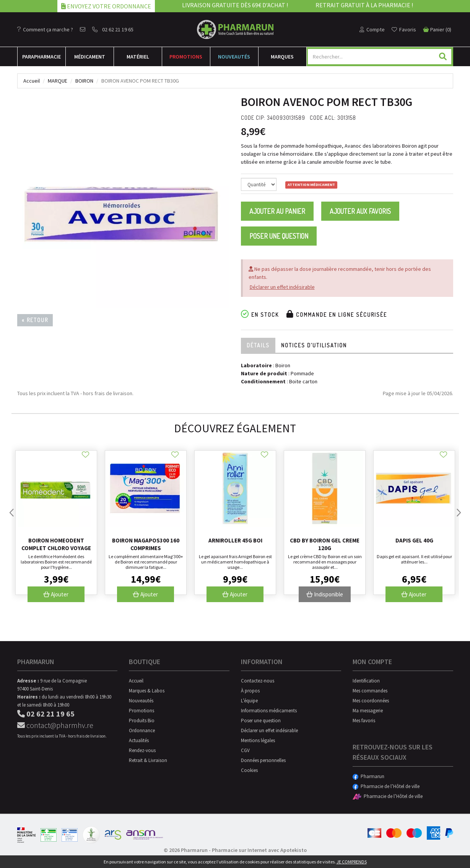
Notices (314, 345)
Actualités (139, 740)
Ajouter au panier (277, 211)
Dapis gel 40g (414, 540)
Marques (282, 57)
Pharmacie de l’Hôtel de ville (386, 786)
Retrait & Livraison (148, 760)
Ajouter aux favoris (360, 211)
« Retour (35, 320)
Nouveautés (234, 57)
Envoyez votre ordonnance (106, 6)
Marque (58, 81)
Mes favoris (364, 721)
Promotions (186, 57)
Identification (366, 681)
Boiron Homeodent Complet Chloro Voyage (56, 544)
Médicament (90, 57)
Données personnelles (263, 760)
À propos (250, 691)
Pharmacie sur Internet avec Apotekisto (259, 850)
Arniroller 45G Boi (235, 540)
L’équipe (249, 701)
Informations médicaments (269, 711)
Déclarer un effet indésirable (282, 287)
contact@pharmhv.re (55, 725)
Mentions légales (258, 740)
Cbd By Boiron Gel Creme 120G (325, 544)
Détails (258, 345)
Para (41, 57)
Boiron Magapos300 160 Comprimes (146, 544)
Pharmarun (368, 776)
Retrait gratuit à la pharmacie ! (364, 5)
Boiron (84, 81)
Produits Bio (142, 721)
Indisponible (325, 594)
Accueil (32, 81)
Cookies (249, 770)
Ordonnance (142, 730)
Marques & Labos (147, 691)
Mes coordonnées (371, 701)
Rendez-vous (142, 750)
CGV (245, 750)
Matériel (138, 57)
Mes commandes (370, 691)
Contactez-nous (258, 681)
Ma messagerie (368, 711)
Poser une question (279, 236)
